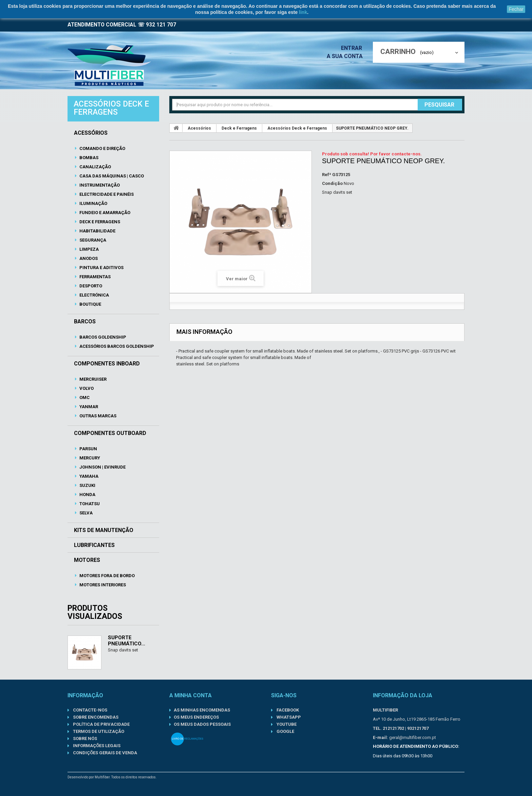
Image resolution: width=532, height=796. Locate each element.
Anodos (88, 258)
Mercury (89, 458)
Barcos (85, 322)
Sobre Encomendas (95, 717)
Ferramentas (94, 277)
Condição (332, 183)
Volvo (86, 388)
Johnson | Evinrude (102, 467)
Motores (87, 560)
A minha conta (191, 695)
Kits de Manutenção (104, 530)
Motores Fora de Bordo (107, 576)
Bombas (88, 158)
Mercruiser (92, 379)
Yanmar (88, 407)
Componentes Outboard (110, 433)
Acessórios (91, 133)
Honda (87, 495)
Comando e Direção (102, 148)
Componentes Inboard (107, 364)
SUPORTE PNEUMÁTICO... (127, 641)
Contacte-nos (90, 710)
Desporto (90, 286)
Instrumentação (99, 185)
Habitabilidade (97, 231)
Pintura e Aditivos (101, 268)
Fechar (516, 9)
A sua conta (346, 56)
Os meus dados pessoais (202, 724)
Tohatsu (89, 504)
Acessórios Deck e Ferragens (297, 128)
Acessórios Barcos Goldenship (116, 346)
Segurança (92, 240)
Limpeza (89, 249)
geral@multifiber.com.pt (413, 737)
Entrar (354, 48)
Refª (327, 175)
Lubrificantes (94, 545)
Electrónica (94, 295)
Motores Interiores (102, 585)
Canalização (95, 167)
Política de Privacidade (101, 724)
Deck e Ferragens (99, 222)
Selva (85, 513)
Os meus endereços (196, 717)
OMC (84, 397)
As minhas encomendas (202, 710)
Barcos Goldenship (102, 337)
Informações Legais (96, 746)
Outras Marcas (97, 416)
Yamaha (88, 476)
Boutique (90, 304)
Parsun (88, 449)
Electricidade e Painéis (106, 194)
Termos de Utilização (98, 731)
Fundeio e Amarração (104, 213)
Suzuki (87, 485)
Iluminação (93, 203)
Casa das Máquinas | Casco (111, 176)
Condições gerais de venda (104, 753)
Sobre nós (84, 738)
